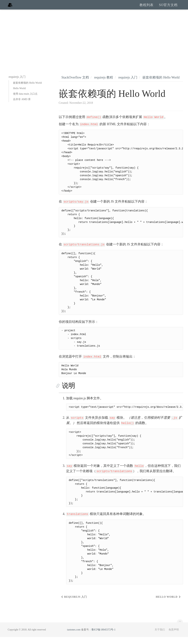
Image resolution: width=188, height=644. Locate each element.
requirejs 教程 (103, 84)
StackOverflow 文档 (75, 84)
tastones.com (74, 637)
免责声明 (174, 637)
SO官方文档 (168, 8)
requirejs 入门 (128, 84)
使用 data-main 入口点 (25, 101)
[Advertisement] (94, 44)
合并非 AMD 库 (22, 106)
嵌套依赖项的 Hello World (27, 90)
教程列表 (147, 8)
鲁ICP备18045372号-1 (103, 637)
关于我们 (160, 637)
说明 (65, 393)
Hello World (19, 95)
